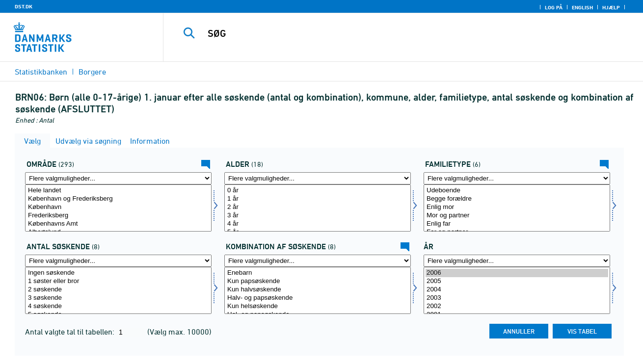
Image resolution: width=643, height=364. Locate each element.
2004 (517, 290)
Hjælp (611, 7)
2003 (517, 298)
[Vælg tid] (517, 290)
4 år (318, 224)
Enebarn (318, 273)
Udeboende (517, 191)
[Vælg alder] (318, 208)
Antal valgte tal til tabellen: (71, 332)
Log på (554, 7)
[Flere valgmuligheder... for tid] (517, 261)
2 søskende (118, 290)
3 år (318, 216)
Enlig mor (517, 207)
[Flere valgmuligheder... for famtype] (517, 178)
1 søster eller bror (118, 281)
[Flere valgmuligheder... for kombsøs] (318, 261)
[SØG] (393, 33)
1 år (318, 199)
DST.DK (24, 6)
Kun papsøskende (318, 281)
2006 (517, 273)
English (582, 7)
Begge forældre (517, 199)
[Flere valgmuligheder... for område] (118, 178)
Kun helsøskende (318, 306)
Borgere (92, 72)
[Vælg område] (118, 208)
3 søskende (118, 298)
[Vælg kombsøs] (318, 290)
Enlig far (517, 224)
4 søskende (118, 306)
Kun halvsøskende (318, 290)
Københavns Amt (118, 224)
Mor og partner (517, 216)
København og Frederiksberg (118, 199)
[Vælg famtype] (517, 208)
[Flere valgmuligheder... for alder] (318, 178)
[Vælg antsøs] (118, 290)
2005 (517, 281)
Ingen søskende (118, 273)
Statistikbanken (41, 72)
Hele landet (118, 191)
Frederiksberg (118, 216)
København (118, 207)
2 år (318, 207)
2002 (517, 306)
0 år (318, 191)
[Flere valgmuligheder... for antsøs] (118, 261)
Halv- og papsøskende (318, 298)
